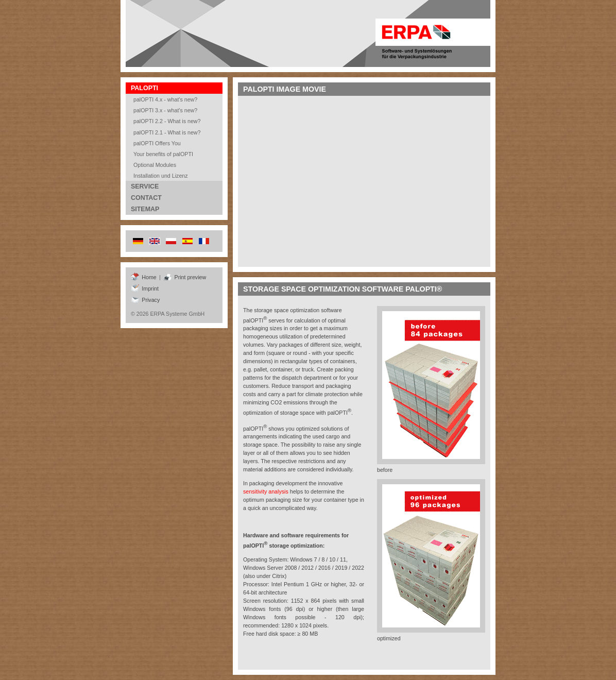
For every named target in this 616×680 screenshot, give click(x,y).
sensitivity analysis (266, 491)
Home (144, 277)
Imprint (145, 288)
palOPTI (144, 88)
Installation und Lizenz (161, 176)
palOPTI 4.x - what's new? (165, 99)
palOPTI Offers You (157, 143)
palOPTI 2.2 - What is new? (167, 121)
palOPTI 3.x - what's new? (165, 110)
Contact (146, 198)
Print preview (185, 277)
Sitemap (145, 209)
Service (145, 186)
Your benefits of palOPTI (163, 154)
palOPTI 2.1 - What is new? (167, 132)
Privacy (145, 300)
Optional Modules (155, 165)
